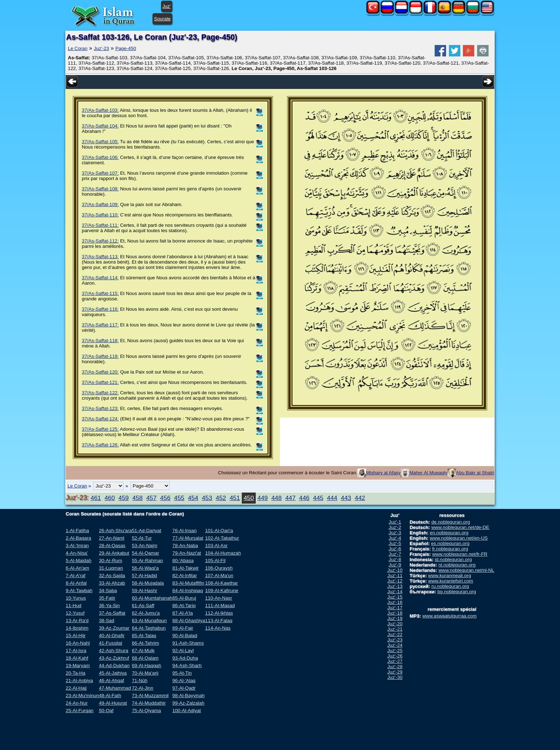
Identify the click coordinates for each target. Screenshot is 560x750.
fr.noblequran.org (450, 549)
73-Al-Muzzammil (150, 696)
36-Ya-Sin (109, 606)
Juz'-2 (395, 527)
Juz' (167, 6)
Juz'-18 (395, 613)
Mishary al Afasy (383, 473)
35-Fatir (107, 598)
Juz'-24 (395, 645)
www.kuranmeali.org (450, 576)
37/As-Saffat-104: (100, 126)
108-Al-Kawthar (221, 583)
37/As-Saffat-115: (100, 293)
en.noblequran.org (449, 533)
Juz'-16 (395, 602)
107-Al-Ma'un (219, 576)
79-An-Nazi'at (186, 553)
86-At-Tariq (184, 606)
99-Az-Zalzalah (188, 703)
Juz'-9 (395, 565)
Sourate (162, 19)
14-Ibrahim (77, 628)
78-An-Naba (185, 546)
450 (249, 498)
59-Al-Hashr (144, 591)
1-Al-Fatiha (77, 531)
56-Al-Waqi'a (145, 568)
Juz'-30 (395, 677)
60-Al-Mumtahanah (152, 598)
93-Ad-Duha (185, 658)
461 (96, 498)
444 (332, 498)
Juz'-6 (395, 549)
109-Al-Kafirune (222, 591)
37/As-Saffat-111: (100, 225)
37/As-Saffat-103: (100, 110)
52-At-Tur (142, 538)
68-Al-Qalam (145, 658)
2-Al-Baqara (78, 538)
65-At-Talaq (144, 636)
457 (151, 498)
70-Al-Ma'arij (145, 673)
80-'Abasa (183, 561)
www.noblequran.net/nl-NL (466, 570)
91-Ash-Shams (188, 643)
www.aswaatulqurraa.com (449, 616)
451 (235, 498)
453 (207, 498)
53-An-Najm (144, 546)
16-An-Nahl (78, 643)
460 (110, 498)
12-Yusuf (75, 613)
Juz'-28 (395, 667)
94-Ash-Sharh (187, 666)
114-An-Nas (218, 628)
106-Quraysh (219, 568)
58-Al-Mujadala (148, 583)
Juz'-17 (395, 608)
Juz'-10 (395, 570)
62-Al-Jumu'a (146, 613)
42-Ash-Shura (114, 651)
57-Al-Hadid (144, 576)
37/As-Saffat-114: (100, 278)
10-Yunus (76, 598)
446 (304, 498)
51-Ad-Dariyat (146, 531)
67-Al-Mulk (143, 651)
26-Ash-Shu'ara (115, 531)
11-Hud (74, 606)
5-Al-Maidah (79, 561)
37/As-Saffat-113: (100, 257)
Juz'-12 (395, 581)
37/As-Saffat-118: (100, 341)
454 (193, 498)
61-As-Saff (143, 606)
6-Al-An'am (77, 568)
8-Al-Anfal (76, 583)
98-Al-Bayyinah (188, 696)
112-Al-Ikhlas (219, 613)
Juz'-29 (395, 672)
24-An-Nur (77, 703)
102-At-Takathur (222, 538)
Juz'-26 (395, 656)
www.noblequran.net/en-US (459, 538)
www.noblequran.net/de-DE (460, 527)
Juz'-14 (395, 592)
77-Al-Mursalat (188, 538)
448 (277, 498)
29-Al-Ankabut (114, 553)
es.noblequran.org (450, 543)
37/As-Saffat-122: (100, 393)
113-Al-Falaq (219, 621)
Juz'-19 (395, 618)
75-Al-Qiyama (146, 711)
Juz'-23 (102, 48)
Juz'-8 (395, 559)
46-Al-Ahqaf (111, 681)
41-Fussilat (111, 643)
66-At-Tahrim (145, 643)
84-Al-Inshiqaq (187, 591)
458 (138, 498)
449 (263, 498)
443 (346, 498)
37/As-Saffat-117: (100, 325)
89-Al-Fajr (183, 628)
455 (179, 498)
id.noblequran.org (453, 559)
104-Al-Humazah (223, 553)
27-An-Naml (112, 538)
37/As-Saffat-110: (100, 215)
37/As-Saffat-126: (100, 445)
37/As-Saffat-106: (100, 157)
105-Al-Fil (215, 561)
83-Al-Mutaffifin (188, 583)
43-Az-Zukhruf (114, 658)
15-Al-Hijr (76, 636)
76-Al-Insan (184, 531)
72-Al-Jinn (142, 688)
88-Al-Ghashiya (189, 621)
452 (221, 498)
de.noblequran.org (451, 522)
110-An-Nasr (219, 598)
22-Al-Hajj (76, 688)
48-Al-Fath (110, 696)
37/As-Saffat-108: (100, 189)
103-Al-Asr (216, 546)
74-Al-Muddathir (149, 703)
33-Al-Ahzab (112, 583)
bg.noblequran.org (457, 592)
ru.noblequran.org (450, 586)
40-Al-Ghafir (112, 636)
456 (165, 498)
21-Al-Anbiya (79, 681)
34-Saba (108, 591)
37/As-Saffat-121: (100, 382)
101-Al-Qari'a (219, 531)
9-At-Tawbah (79, 591)
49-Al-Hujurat (113, 703)
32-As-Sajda (112, 576)
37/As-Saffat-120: (100, 372)
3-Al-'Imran (77, 546)
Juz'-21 (395, 629)
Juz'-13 (395, 586)
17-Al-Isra (76, 651)
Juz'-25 (395, 651)
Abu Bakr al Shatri (475, 473)
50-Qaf (106, 711)
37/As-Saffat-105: (100, 142)
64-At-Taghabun (149, 628)
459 (124, 498)
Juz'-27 (395, 661)
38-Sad (107, 621)
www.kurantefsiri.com (451, 581)
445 (318, 498)
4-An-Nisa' (77, 553)
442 (360, 498)
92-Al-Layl (183, 651)
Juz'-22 (395, 634)
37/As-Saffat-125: (100, 429)
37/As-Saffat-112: (100, 241)
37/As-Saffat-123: (100, 408)
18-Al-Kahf (77, 658)
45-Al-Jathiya (113, 673)
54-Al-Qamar (145, 553)
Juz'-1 (395, 522)
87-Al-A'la (182, 613)
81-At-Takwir (185, 568)
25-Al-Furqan (80, 711)
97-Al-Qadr (184, 688)
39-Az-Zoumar (114, 628)
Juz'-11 (395, 576)
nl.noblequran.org (457, 565)
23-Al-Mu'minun (82, 696)
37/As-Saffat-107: (100, 173)
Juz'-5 (395, 543)
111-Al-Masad (220, 606)
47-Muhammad (115, 688)
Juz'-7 (395, 554)
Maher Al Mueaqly (428, 473)
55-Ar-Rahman (147, 561)
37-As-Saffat (112, 613)
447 (291, 498)
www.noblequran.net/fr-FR (460, 554)
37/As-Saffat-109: (100, 204)
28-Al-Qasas (112, 546)
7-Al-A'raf (76, 576)
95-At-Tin (182, 673)
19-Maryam (78, 666)
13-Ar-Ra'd (77, 621)
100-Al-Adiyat (186, 711)
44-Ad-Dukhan (114, 666)
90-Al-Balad (185, 636)
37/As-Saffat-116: (100, 309)
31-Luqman (111, 568)
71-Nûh (140, 681)
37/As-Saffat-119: (100, 356)
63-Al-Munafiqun (149, 621)
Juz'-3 (395, 533)
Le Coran (78, 48)
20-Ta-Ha (76, 673)
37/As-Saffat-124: (100, 419)
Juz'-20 (395, 624)
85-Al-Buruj (184, 598)
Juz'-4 (395, 538)
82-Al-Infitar (184, 576)
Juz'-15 (395, 597)
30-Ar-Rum (111, 561)
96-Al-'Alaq (184, 681)
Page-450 (126, 48)
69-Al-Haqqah (146, 666)
